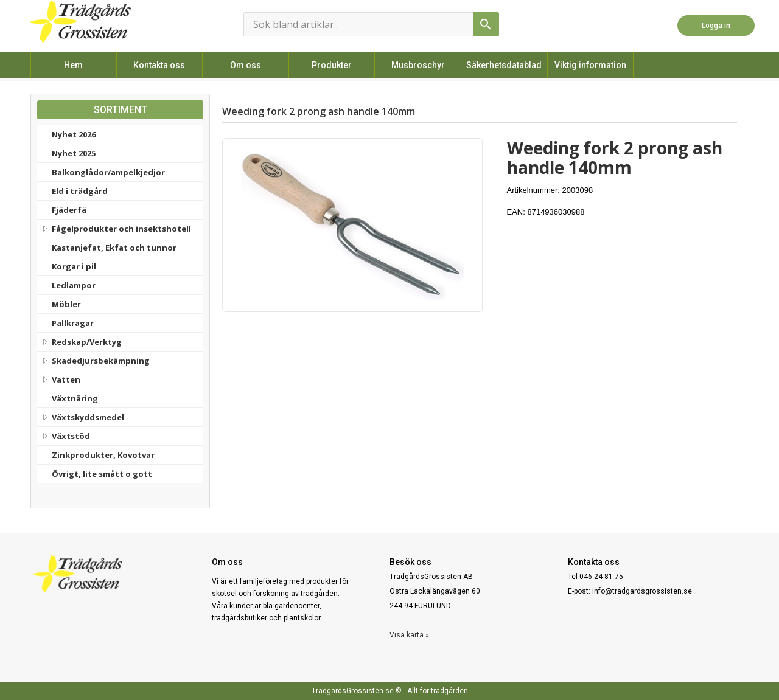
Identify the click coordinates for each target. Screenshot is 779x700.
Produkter (332, 65)
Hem (73, 65)
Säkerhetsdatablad (504, 65)
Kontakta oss (159, 65)
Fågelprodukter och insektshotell (116, 227)
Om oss (246, 65)
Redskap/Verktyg (81, 341)
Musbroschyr (418, 65)
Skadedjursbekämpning (95, 359)
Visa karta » (409, 635)
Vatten (60, 378)
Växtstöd (65, 435)
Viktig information (590, 65)
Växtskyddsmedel (82, 416)
